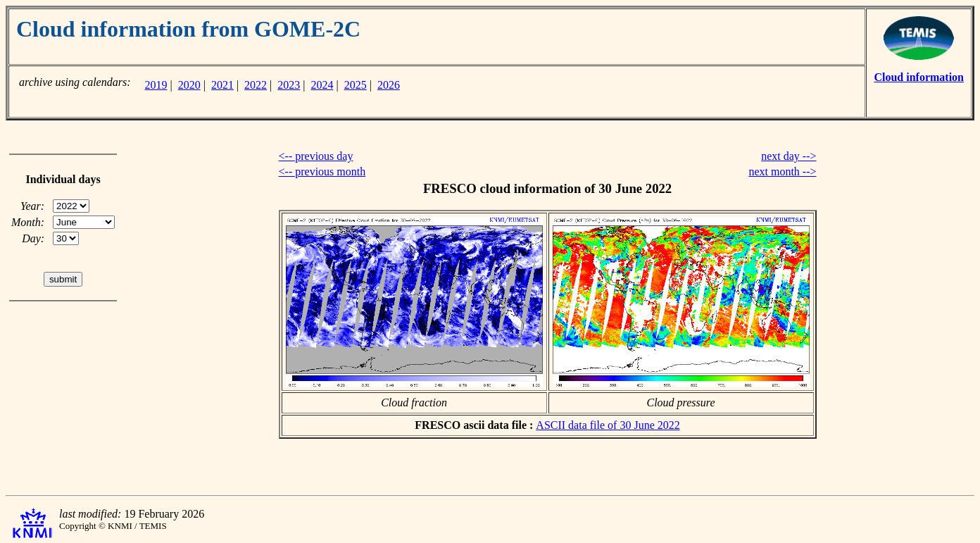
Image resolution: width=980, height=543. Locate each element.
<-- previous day (316, 156)
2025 (356, 85)
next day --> (789, 156)
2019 (156, 85)
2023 (289, 85)
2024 (322, 85)
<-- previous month (322, 171)
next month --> (782, 171)
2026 (389, 85)
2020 (189, 85)
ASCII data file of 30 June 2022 (608, 425)
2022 (256, 85)
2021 (222, 85)
